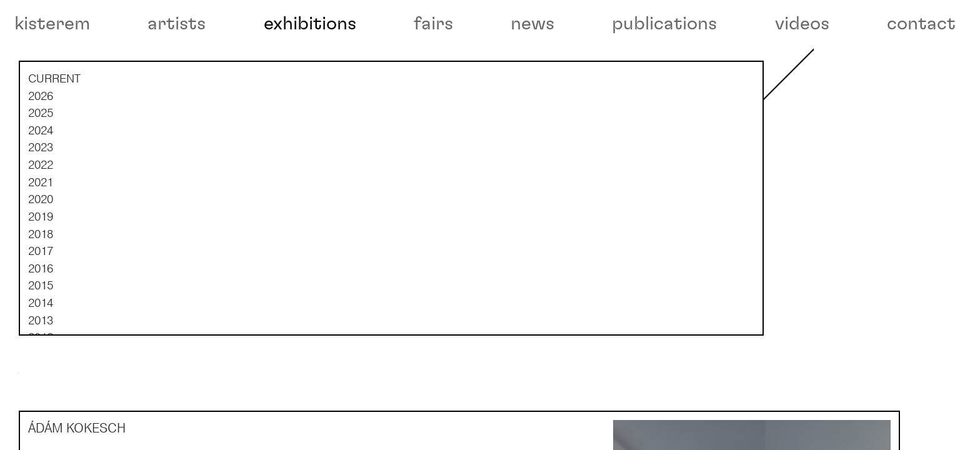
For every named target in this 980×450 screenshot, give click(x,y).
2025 (41, 150)
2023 (41, 185)
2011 (41, 392)
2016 (41, 306)
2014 (41, 340)
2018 (41, 271)
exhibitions (310, 24)
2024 (41, 167)
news (532, 24)
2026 (41, 133)
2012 (41, 374)
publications (664, 24)
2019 (41, 254)
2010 (41, 409)
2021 (41, 219)
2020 (41, 236)
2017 (41, 288)
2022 (41, 202)
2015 (41, 323)
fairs (433, 24)
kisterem (52, 24)
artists (177, 24)
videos (802, 24)
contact (921, 24)
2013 (41, 357)
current (54, 116)
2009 (41, 426)
